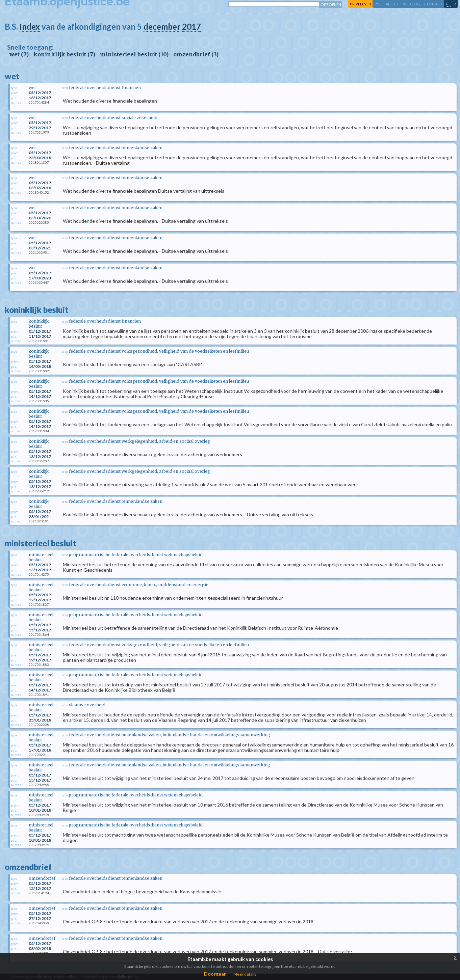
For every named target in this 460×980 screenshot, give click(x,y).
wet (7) (19, 54)
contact (433, 4)
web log (412, 4)
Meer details (245, 974)
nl (448, 4)
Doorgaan (215, 974)
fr (454, 4)
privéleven (361, 4)
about (392, 4)
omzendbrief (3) (196, 54)
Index (30, 26)
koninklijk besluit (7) (64, 54)
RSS (378, 4)
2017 (191, 26)
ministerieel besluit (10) (134, 54)
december (162, 26)
